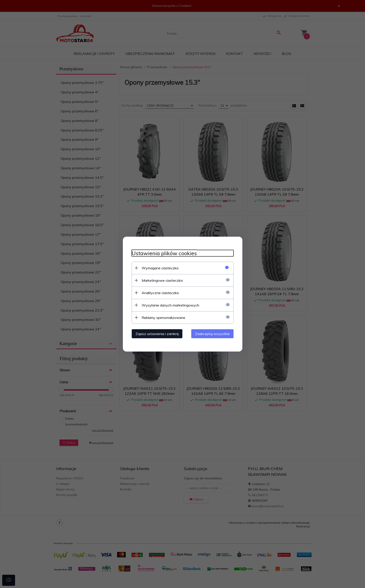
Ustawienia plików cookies (164, 253)
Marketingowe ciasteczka (162, 280)
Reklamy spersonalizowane (163, 317)
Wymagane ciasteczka (160, 268)
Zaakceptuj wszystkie (212, 334)
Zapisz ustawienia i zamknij (157, 334)
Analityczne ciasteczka (160, 293)
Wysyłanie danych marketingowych (170, 305)
